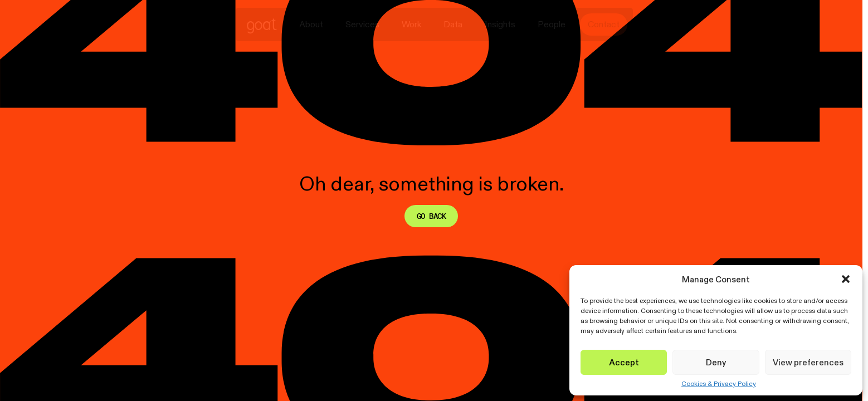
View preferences (808, 362)
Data (453, 24)
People (552, 24)
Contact (604, 24)
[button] (846, 279)
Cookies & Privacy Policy (719, 384)
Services (362, 24)
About (311, 24)
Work (411, 24)
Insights (500, 24)
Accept (624, 362)
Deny (716, 362)
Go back (431, 216)
